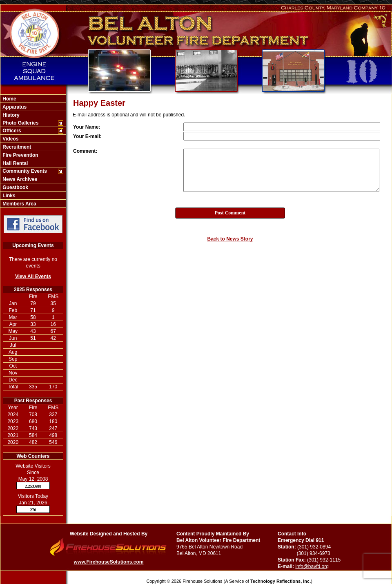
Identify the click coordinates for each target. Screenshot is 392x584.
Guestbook (15, 187)
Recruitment (16, 147)
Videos (10, 139)
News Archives (19, 179)
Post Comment (230, 213)
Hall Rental (14, 163)
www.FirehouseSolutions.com (109, 562)
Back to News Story (230, 239)
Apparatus (14, 107)
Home (9, 99)
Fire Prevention (20, 155)
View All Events (33, 276)
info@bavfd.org (312, 566)
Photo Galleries (20, 123)
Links (8, 196)
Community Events (24, 171)
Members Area (19, 204)
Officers (11, 131)
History (10, 115)
